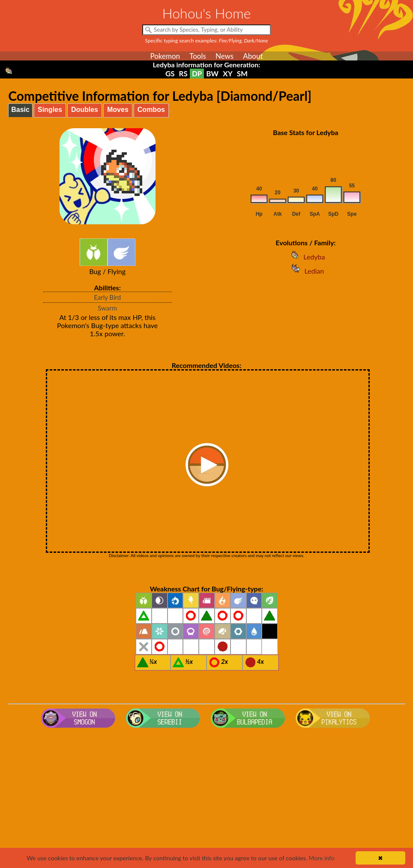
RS (183, 74)
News (224, 56)
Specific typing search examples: (207, 41)
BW (212, 74)
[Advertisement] (207, 800)
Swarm (107, 308)
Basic (20, 110)
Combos (151, 110)
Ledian (305, 271)
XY (227, 74)
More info (321, 858)
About (253, 56)
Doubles (85, 110)
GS (170, 74)
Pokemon (165, 56)
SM (242, 74)
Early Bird (107, 297)
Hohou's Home (207, 13)
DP (197, 74)
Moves (118, 110)
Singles (50, 110)
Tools (198, 56)
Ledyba (305, 257)
